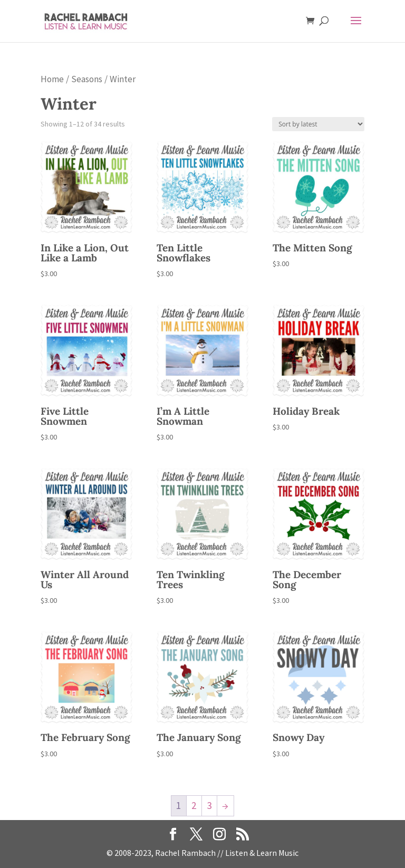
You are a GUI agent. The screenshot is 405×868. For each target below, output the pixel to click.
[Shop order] (318, 124)
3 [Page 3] (209, 805)
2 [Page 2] (194, 805)
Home (52, 79)
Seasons (87, 79)
